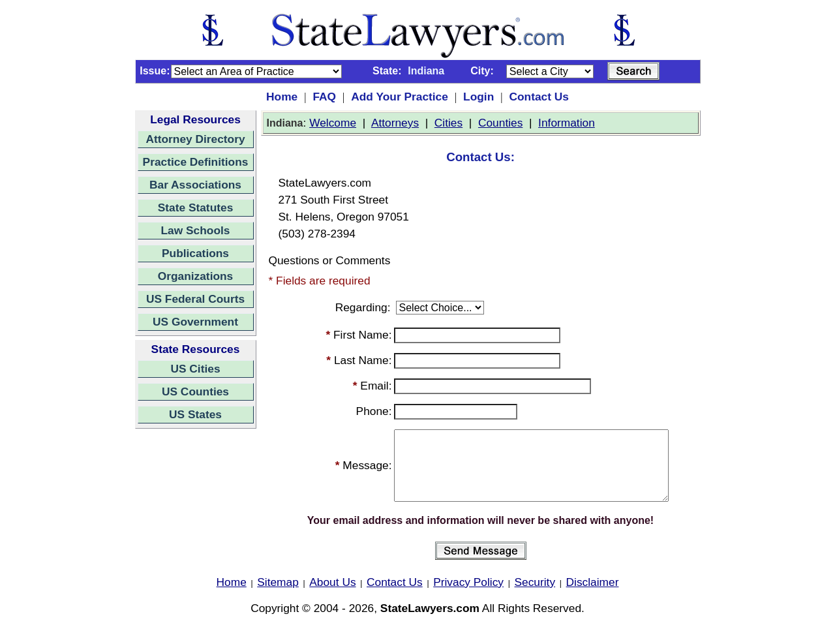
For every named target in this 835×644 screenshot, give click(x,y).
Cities (448, 123)
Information (567, 123)
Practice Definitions (196, 162)
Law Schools (196, 230)
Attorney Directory (195, 139)
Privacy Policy (468, 596)
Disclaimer (593, 596)
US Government (195, 322)
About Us (332, 596)
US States (195, 414)
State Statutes (196, 207)
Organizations (196, 276)
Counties (500, 123)
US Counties (195, 391)
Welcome (333, 123)
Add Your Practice (400, 97)
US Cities (195, 369)
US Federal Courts (195, 299)
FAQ (324, 97)
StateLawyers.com (430, 622)
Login (478, 97)
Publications (195, 253)
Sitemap (278, 596)
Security (535, 596)
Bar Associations (195, 185)
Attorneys (395, 123)
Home (282, 97)
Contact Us (539, 97)
